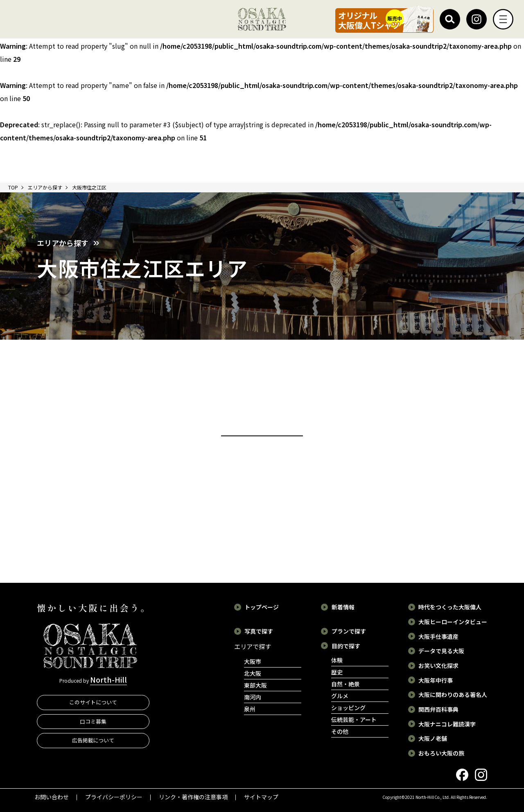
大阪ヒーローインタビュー (453, 622)
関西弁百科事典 (438, 709)
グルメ (340, 696)
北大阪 (253, 673)
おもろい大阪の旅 (441, 753)
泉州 (250, 709)
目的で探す (346, 646)
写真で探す (259, 631)
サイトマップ (261, 797)
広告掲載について (93, 740)
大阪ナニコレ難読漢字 (447, 724)
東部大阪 (255, 685)
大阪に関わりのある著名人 (453, 695)
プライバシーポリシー (114, 797)
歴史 (337, 672)
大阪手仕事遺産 (438, 636)
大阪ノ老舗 (433, 738)
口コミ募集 (93, 721)
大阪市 (253, 661)
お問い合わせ (52, 797)
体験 (337, 660)
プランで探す (349, 631)
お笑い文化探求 (438, 665)
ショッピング (348, 708)
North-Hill (108, 679)
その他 (340, 731)
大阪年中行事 (436, 680)
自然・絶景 (346, 684)
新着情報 (343, 607)
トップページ (262, 607)
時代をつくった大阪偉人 (450, 607)
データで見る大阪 (441, 651)
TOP (13, 187)
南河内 (253, 697)
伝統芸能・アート (354, 720)
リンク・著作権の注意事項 (193, 797)
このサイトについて (93, 702)
